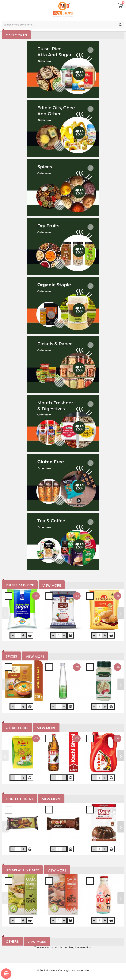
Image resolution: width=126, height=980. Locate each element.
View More (52, 585)
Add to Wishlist (9, 596)
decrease (13, 635)
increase (23, 635)
